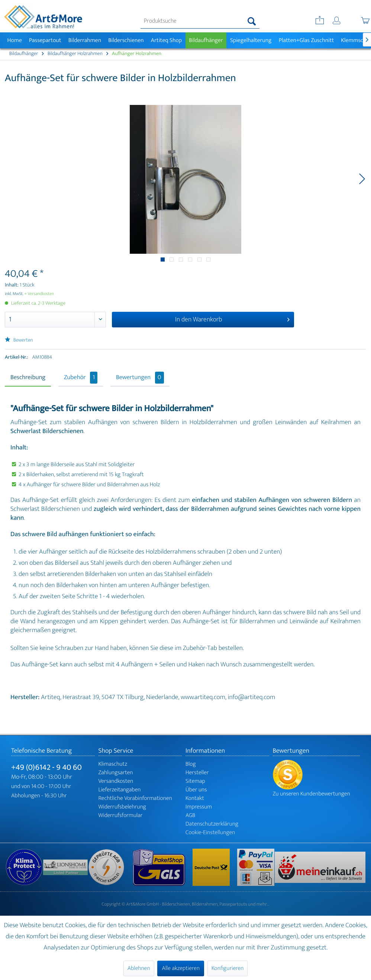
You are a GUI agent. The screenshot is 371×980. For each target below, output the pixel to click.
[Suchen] (252, 21)
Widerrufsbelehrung (122, 807)
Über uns (196, 790)
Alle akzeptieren (181, 968)
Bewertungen (140, 378)
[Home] (14, 40)
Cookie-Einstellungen (210, 832)
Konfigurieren (228, 968)
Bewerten (19, 340)
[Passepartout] (45, 40)
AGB (190, 815)
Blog (191, 764)
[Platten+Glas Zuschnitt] (306, 40)
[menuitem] (200, 21)
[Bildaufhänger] (206, 40)
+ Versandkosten (39, 294)
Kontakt (195, 798)
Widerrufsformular (121, 815)
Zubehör (81, 378)
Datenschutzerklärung (212, 824)
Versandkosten (116, 781)
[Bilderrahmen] (85, 40)
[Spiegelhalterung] (251, 40)
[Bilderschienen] (126, 40)
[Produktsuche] (200, 21)
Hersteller (197, 773)
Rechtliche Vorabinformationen (135, 798)
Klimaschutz (113, 764)
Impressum (199, 807)
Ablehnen (139, 968)
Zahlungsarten (116, 773)
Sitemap (195, 781)
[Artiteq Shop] (166, 40)
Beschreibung (28, 378)
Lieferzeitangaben (120, 790)
